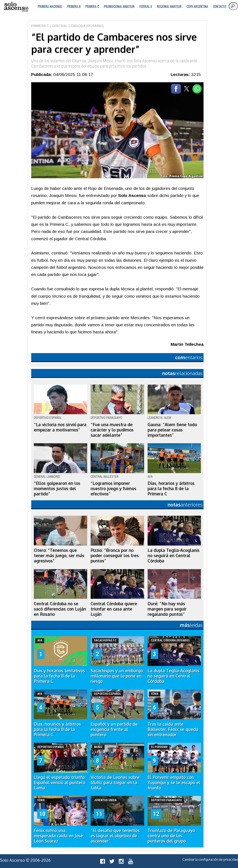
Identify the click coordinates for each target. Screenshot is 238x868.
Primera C (92, 6)
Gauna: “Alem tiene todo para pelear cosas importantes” (172, 430)
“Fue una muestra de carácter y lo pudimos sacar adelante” (112, 430)
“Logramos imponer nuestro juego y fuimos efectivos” (113, 489)
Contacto (220, 6)
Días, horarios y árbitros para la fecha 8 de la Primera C (171, 489)
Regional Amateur (169, 6)
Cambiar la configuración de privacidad (210, 859)
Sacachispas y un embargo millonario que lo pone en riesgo (117, 676)
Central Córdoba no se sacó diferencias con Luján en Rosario (60, 609)
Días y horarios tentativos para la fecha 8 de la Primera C (59, 676)
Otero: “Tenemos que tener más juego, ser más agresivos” (59, 556)
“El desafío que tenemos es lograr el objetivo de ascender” (115, 836)
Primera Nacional (50, 6)
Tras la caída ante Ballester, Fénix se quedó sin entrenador (173, 729)
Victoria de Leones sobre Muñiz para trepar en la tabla (115, 783)
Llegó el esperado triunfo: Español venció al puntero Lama (60, 783)
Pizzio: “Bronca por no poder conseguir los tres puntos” (115, 556)
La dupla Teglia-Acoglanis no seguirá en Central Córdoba (174, 556)
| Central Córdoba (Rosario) (76, 26)
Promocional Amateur (119, 6)
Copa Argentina (197, 6)
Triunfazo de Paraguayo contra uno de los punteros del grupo (171, 836)
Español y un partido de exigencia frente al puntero (114, 729)
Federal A (146, 6)
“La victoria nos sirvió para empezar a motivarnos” (60, 427)
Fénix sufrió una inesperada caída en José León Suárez (58, 836)
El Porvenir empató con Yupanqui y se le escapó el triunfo (174, 783)
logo (16, 7)
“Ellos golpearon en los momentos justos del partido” (57, 489)
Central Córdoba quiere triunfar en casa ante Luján (114, 609)
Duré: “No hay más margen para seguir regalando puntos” (167, 609)
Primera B (74, 6)
